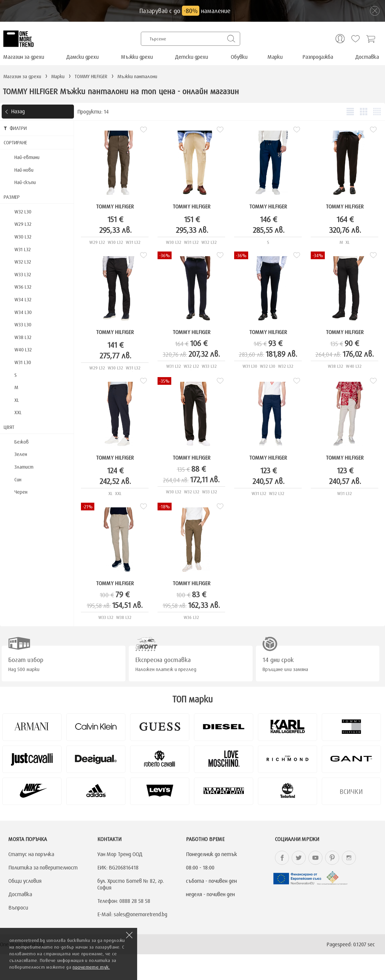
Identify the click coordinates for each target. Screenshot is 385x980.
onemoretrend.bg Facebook (282, 858)
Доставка (367, 57)
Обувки (239, 57)
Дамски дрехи (82, 57)
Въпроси (18, 908)
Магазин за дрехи (24, 57)
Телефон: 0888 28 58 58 (124, 901)
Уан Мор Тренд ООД (120, 854)
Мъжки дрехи (137, 57)
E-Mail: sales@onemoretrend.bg (132, 914)
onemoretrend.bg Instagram (349, 858)
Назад (18, 111)
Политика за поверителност (43, 867)
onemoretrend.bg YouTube (315, 858)
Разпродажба (318, 57)
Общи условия (25, 881)
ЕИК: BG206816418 (118, 867)
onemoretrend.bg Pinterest (332, 858)
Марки (275, 57)
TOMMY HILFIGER (115, 206)
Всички (351, 791)
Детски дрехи (191, 57)
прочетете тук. (91, 967)
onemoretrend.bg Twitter (299, 858)
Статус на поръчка (31, 854)
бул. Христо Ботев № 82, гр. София (131, 884)
